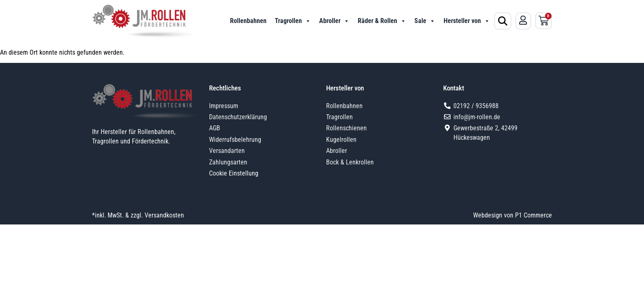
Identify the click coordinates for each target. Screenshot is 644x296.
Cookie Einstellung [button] (234, 173)
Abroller (334, 21)
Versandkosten (164, 215)
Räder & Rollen (382, 21)
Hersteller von (467, 21)
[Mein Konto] (523, 20)
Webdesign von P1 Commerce (513, 215)
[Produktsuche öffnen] (503, 21)
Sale (425, 21)
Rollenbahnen (248, 21)
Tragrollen (293, 21)
